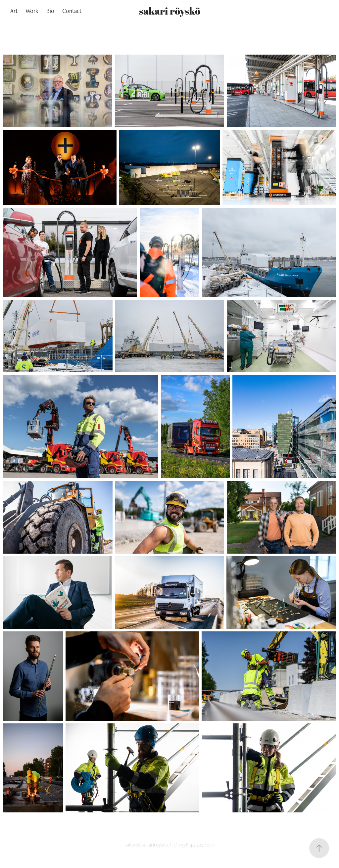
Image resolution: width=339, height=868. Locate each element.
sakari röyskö (170, 11)
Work (32, 11)
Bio (50, 11)
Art (14, 11)
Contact (72, 11)
